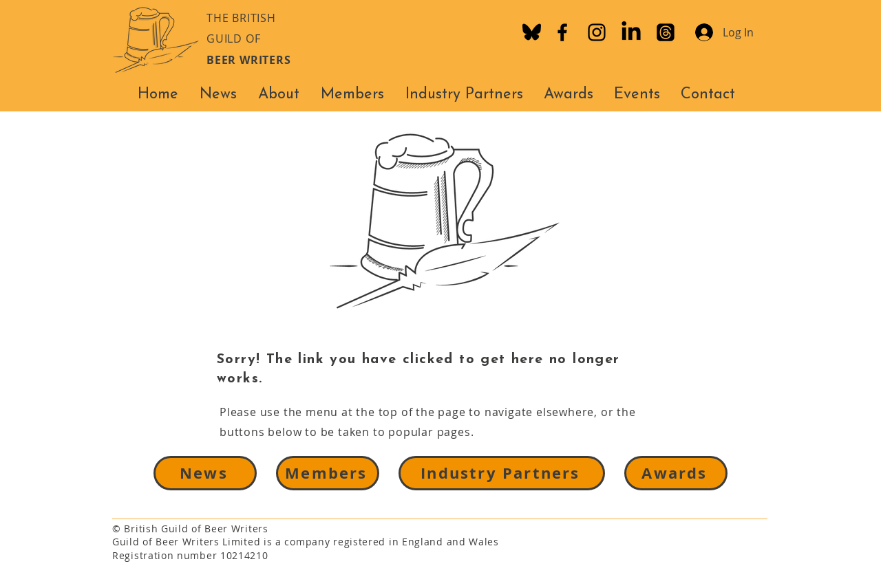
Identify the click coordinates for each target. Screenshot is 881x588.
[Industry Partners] (502, 473)
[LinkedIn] (631, 32)
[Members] (328, 473)
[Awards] (676, 473)
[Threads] (666, 32)
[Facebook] (562, 32)
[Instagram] (597, 32)
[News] (205, 473)
